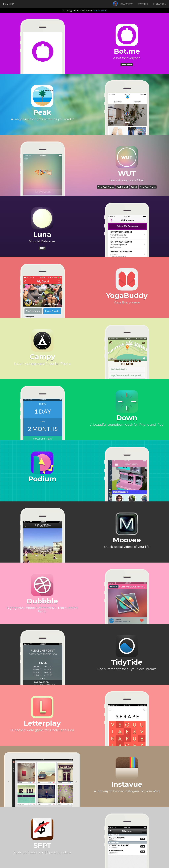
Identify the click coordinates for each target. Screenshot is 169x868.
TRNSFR (8, 4)
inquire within (100, 10)
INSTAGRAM (160, 4)
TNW (42, 248)
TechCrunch (123, 187)
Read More (127, 65)
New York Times (106, 187)
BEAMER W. (127, 4)
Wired (134, 187)
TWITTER (143, 4)
